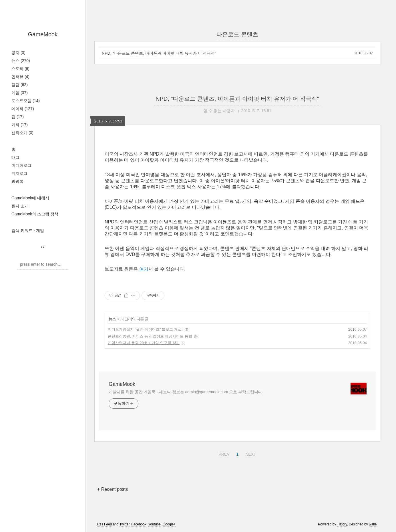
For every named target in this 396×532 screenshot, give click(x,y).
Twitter (125, 524)
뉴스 (21, 61)
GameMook (43, 34)
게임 (20, 93)
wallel (373, 524)
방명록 (17, 181)
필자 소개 (20, 206)
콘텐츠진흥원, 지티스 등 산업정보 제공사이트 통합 (150, 336)
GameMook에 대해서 (30, 198)
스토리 (20, 69)
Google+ (169, 524)
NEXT (250, 453)
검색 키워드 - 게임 (28, 231)
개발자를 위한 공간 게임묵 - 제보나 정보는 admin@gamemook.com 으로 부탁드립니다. (186, 392)
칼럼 (20, 85)
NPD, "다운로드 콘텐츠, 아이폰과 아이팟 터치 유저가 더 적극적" (159, 53)
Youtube (154, 524)
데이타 (23, 109)
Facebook (139, 524)
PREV (223, 453)
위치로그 (19, 173)
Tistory (342, 524)
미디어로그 (21, 165)
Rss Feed (105, 524)
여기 (144, 269)
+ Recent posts (113, 489)
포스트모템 (26, 101)
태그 (15, 157)
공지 (18, 53)
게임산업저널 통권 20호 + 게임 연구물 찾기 (144, 343)
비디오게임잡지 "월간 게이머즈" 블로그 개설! (145, 329)
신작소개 (22, 133)
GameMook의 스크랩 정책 (35, 214)
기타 (20, 125)
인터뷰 (20, 77)
